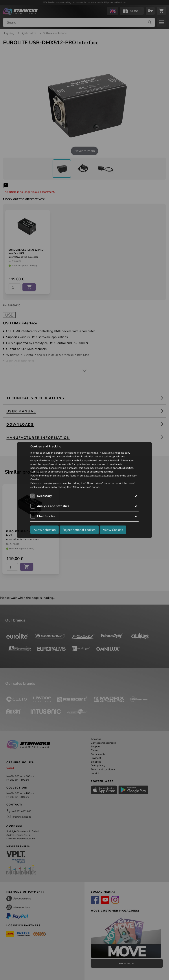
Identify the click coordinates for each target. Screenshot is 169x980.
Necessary (44, 496)
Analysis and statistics (53, 506)
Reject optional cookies (79, 530)
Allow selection (45, 530)
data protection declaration (99, 476)
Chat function (47, 516)
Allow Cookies (113, 530)
